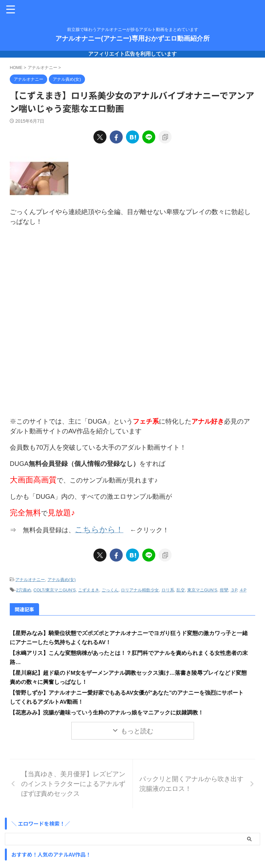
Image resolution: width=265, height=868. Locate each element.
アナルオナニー (30, 578)
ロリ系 (168, 588)
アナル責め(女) (62, 578)
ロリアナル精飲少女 (140, 588)
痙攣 (224, 588)
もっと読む (137, 729)
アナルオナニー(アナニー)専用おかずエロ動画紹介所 (132, 38)
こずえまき (89, 588)
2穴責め (23, 588)
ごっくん (110, 588)
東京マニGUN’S (202, 588)
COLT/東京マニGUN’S (55, 588)
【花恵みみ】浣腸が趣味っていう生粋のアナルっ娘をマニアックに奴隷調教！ (112, 710)
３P (234, 588)
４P (243, 588)
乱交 (181, 588)
